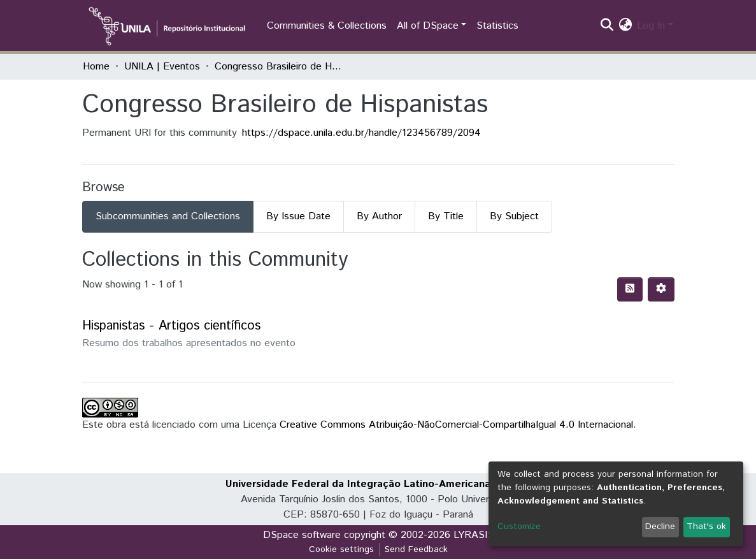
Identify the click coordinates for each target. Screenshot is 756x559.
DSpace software (302, 535)
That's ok (706, 526)
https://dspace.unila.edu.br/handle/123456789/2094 (361, 133)
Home (96, 67)
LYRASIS (474, 535)
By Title (446, 216)
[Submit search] (607, 26)
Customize (519, 526)
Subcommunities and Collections (168, 216)
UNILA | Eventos (162, 67)
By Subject (514, 216)
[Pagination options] (661, 289)
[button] (625, 26)
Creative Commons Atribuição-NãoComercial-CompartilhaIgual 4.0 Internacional (456, 425)
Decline (660, 526)
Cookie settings (341, 549)
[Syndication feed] (630, 289)
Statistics (497, 26)
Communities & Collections (327, 26)
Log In (651, 26)
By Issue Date (298, 216)
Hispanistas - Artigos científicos (171, 326)
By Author (379, 216)
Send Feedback (416, 549)
